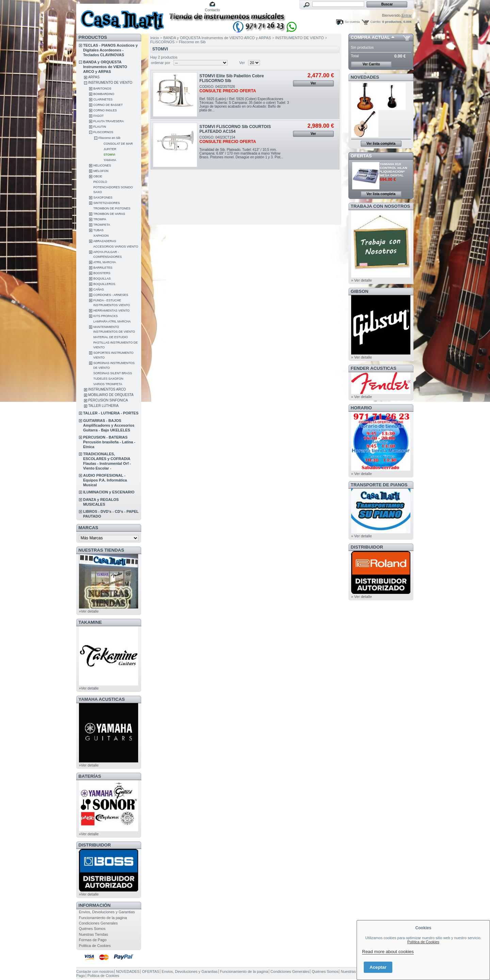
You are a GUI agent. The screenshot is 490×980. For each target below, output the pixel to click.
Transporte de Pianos (379, 485)
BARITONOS (102, 89)
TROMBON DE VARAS (109, 214)
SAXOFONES (103, 197)
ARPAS (94, 77)
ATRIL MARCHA (104, 262)
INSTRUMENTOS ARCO (107, 389)
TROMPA (100, 219)
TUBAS (98, 230)
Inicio (155, 38)
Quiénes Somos (92, 929)
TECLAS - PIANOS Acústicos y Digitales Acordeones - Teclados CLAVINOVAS (110, 50)
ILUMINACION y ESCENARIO (109, 492)
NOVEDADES (365, 77)
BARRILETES (103, 268)
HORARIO (361, 408)
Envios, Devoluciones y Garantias (107, 912)
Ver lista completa (381, 144)
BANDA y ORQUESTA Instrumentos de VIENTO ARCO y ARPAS (105, 67)
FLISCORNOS (103, 132)
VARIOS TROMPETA (108, 384)
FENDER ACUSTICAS (374, 368)
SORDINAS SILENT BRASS (113, 373)
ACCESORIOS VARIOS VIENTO (116, 247)
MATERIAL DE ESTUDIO (111, 337)
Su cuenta (352, 22)
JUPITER (110, 149)
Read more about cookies (388, 952)
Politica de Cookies (95, 946)
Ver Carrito (371, 64)
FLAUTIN (100, 127)
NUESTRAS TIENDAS (101, 550)
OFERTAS (361, 156)
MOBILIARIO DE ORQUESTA (111, 395)
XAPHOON (101, 236)
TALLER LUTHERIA (103, 406)
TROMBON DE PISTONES (112, 208)
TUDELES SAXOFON (108, 379)
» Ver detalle (362, 280)
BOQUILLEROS (104, 284)
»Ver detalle (89, 611)
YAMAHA (110, 160)
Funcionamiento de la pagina (103, 918)
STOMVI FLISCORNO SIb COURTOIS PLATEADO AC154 (235, 129)
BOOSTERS (102, 273)
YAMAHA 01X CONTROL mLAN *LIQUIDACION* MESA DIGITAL (393, 170)
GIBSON (360, 291)
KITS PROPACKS (105, 316)
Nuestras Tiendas (94, 934)
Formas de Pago (93, 940)
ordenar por (161, 63)
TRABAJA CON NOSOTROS (381, 206)
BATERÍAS (90, 776)
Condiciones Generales (98, 923)
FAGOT (99, 116)
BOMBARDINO (104, 94)
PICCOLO (100, 182)
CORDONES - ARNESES (111, 295)
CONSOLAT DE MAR (118, 144)
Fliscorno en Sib (109, 138)
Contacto (212, 10)
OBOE (98, 176)
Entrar (407, 15)
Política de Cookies (423, 942)
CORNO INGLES (105, 110)
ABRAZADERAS (105, 241)
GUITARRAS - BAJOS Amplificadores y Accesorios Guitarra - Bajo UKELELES (109, 425)
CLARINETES (103, 99)
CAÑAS (99, 289)
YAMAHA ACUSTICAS (102, 699)
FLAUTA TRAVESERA (109, 121)
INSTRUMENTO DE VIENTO (110, 83)
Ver (242, 63)
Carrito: (376, 22)
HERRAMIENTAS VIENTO (111, 311)
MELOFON (101, 171)
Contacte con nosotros (95, 971)
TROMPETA (102, 225)
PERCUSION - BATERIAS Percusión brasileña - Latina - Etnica (109, 442)
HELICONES (102, 165)
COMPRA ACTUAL (370, 37)
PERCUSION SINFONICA (108, 400)
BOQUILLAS (102, 279)
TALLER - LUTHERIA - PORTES (111, 413)
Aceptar (378, 967)
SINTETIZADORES (107, 203)
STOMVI (109, 155)
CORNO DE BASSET (108, 105)
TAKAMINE (90, 622)
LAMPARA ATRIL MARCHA (112, 321)
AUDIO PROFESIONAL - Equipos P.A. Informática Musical (105, 480)
